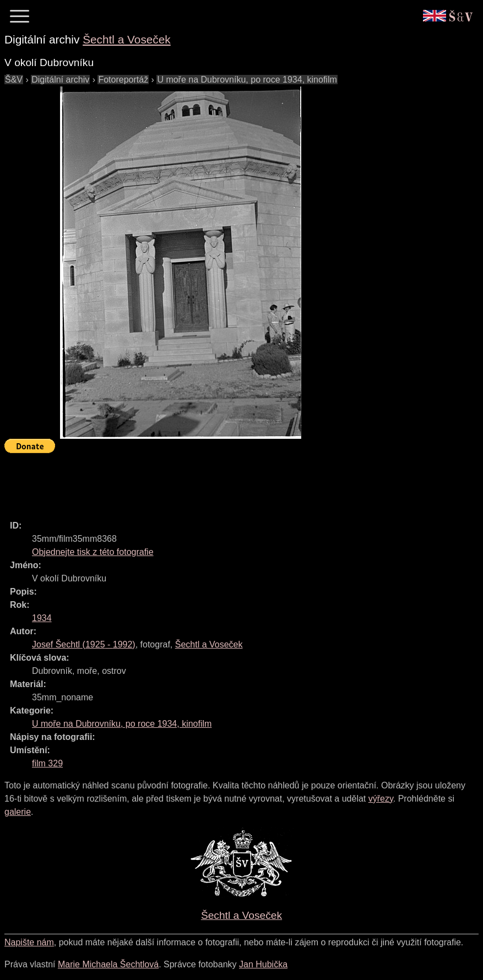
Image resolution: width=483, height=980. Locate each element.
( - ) (84, 644)
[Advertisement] (205, 482)
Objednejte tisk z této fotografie (93, 552)
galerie (18, 812)
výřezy (381, 799)
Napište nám (29, 942)
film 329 (47, 763)
